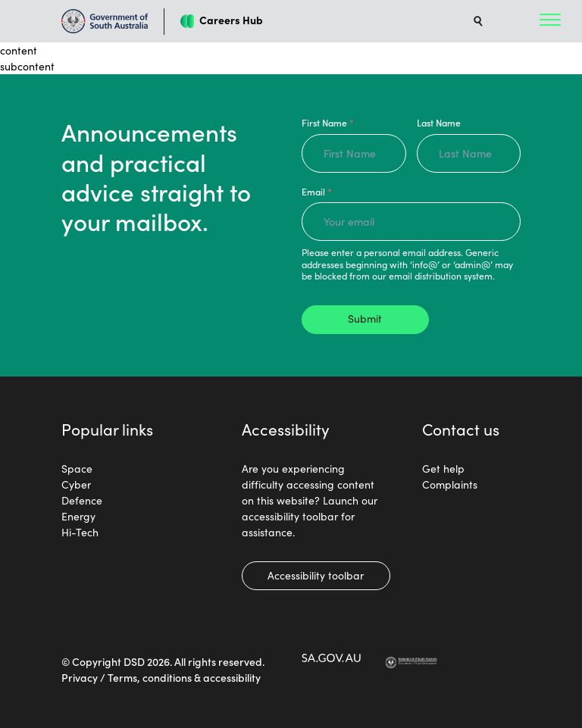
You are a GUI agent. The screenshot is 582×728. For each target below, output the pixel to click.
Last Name (439, 122)
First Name (328, 122)
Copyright (97, 661)
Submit (365, 318)
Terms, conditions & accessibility (184, 677)
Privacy (80, 677)
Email (317, 191)
